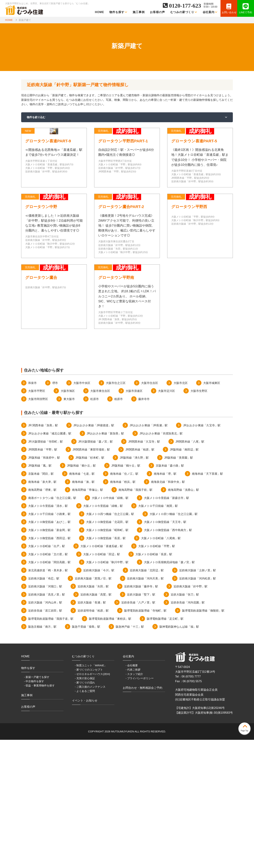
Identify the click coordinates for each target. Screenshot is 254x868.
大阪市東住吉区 (100, 519)
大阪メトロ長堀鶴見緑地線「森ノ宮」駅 (169, 690)
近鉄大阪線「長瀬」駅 (92, 731)
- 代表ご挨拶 (133, 798)
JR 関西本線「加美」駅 (43, 554)
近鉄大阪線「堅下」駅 (141, 723)
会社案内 (210, 12)
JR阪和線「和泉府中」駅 (44, 586)
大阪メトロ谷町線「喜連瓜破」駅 (102, 674)
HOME (99, 12)
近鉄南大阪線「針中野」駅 (190, 715)
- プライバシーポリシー (140, 806)
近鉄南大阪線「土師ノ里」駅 (198, 699)
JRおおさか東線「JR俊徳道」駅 (94, 554)
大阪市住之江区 (116, 511)
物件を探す (118, 12)
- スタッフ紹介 (134, 802)
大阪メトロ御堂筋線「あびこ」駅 (49, 650)
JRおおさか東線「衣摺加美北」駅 (161, 562)
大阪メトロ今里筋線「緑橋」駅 (103, 634)
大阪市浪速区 (134, 519)
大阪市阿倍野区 (38, 527)
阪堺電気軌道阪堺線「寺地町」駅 (145, 739)
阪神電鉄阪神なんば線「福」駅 (179, 755)
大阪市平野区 (37, 519)
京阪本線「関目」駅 (41, 602)
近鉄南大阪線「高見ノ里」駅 (47, 723)
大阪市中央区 (82, 511)
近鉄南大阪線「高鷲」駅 (96, 723)
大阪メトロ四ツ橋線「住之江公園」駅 (174, 642)
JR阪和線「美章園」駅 (179, 586)
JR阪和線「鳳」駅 (40, 594)
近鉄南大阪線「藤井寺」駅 (141, 715)
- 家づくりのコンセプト (89, 798)
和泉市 (32, 511)
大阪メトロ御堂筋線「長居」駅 (106, 666)
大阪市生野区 (199, 519)
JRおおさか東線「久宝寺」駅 (202, 554)
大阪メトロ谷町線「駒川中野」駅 (107, 690)
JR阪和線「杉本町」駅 (90, 586)
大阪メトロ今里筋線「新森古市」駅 (167, 626)
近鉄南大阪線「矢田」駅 (93, 715)
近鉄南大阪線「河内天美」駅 (145, 706)
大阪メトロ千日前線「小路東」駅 (49, 642)
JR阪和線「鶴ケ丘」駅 (81, 594)
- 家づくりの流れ (85, 811)
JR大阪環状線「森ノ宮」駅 (96, 570)
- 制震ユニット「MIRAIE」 (91, 794)
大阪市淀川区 (167, 519)
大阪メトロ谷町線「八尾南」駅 (161, 666)
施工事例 (139, 12)
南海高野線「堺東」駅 (42, 618)
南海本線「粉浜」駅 (123, 610)
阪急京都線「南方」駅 (42, 755)
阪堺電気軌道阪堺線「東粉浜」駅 (110, 747)
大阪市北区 (181, 511)
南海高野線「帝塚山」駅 (87, 618)
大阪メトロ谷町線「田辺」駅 (102, 682)
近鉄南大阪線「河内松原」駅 (198, 706)
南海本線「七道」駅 (82, 602)
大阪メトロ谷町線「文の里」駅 (48, 682)
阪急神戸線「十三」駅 (130, 755)
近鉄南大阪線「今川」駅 (99, 699)
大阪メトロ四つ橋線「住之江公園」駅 (110, 642)
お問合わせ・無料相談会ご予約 (143, 816)
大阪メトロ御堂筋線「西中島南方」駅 (168, 658)
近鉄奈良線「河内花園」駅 (188, 731)
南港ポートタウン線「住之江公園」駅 (52, 626)
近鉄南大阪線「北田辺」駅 (147, 699)
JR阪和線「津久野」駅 (134, 586)
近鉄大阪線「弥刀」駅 (185, 723)
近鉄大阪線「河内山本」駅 (45, 731)
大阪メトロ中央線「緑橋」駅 (110, 626)
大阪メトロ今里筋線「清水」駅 (48, 634)
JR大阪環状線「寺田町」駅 (46, 570)
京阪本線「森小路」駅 (170, 594)
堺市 (55, 511)
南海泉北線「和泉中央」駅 (168, 610)
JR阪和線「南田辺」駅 (184, 578)
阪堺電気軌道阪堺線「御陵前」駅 (203, 739)
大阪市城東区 (212, 511)
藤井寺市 (144, 527)
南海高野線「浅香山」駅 (183, 618)
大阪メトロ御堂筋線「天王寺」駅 (165, 650)
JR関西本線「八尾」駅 (190, 570)
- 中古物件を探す (34, 809)
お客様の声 (157, 12)
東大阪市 (69, 527)
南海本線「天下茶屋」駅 (207, 602)
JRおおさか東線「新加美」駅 (105, 562)
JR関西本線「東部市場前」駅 (91, 578)
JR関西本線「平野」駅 (43, 578)
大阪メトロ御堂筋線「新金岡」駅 (49, 658)
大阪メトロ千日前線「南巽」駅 (158, 634)
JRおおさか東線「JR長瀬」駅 (149, 554)
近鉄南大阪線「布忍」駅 (44, 706)
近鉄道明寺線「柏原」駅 (93, 739)
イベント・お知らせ (85, 829)
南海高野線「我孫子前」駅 (135, 618)
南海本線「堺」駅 (165, 602)
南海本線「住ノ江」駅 (124, 602)
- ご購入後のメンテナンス (90, 815)
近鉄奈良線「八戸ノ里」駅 (138, 731)
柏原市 (119, 527)
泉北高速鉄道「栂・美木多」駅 (48, 699)
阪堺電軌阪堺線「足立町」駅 (165, 747)
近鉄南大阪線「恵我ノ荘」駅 (93, 706)
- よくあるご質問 (85, 819)
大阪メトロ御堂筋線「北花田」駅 (107, 650)
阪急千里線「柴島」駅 (86, 755)
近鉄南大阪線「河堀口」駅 (45, 715)
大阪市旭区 (68, 519)
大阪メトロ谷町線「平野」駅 (157, 674)
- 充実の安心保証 (85, 806)
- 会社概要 (132, 794)
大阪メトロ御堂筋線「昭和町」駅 (107, 658)
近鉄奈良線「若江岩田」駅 (45, 739)
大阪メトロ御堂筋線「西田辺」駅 (49, 666)
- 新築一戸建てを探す (37, 805)
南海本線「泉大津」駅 (42, 610)
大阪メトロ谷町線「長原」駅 (154, 682)
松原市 (95, 527)
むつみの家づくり (184, 12)
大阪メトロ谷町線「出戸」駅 (47, 674)
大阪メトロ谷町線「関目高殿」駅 (49, 690)
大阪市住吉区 (150, 511)
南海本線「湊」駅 (83, 610)
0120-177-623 (185, 6)
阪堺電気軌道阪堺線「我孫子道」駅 (51, 747)
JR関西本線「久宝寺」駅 (144, 570)
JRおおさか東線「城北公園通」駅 (50, 562)
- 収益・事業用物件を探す (39, 814)
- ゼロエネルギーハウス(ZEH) (92, 802)
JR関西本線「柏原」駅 (140, 578)
